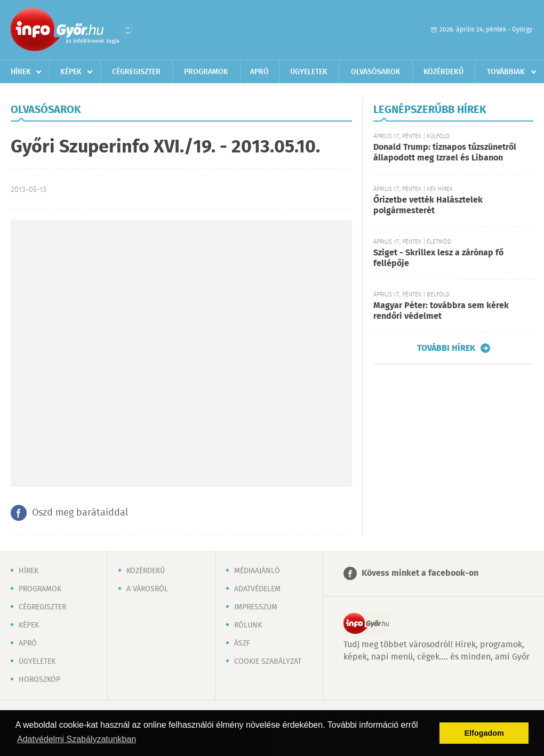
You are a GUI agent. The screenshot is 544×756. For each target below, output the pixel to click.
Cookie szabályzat (268, 662)
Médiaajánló (257, 571)
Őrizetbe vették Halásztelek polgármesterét (428, 206)
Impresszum (256, 607)
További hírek (446, 348)
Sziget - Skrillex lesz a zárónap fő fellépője (438, 258)
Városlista (128, 30)
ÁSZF (242, 644)
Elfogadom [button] (484, 733)
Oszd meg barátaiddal (80, 513)
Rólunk (248, 625)
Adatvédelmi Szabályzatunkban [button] (77, 739)
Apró (259, 72)
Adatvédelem (257, 589)
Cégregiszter (136, 72)
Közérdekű (443, 72)
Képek (71, 72)
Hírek (21, 72)
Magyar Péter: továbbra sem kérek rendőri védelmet (441, 311)
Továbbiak (506, 72)
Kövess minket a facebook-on (420, 573)
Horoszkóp (39, 680)
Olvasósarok (376, 72)
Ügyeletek (309, 72)
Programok (206, 72)
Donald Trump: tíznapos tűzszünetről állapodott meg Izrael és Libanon (445, 153)
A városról (147, 589)
